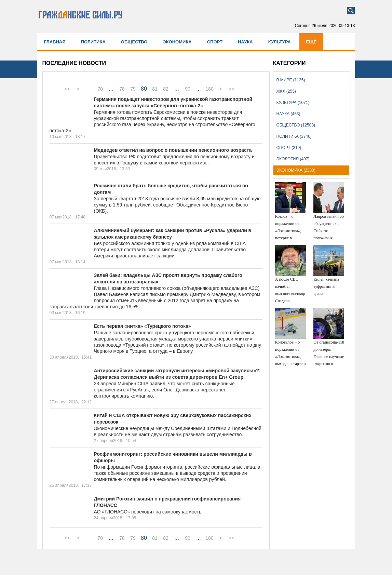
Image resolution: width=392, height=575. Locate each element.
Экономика (177, 42)
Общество (134, 42)
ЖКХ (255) (286, 91)
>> (231, 89)
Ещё (312, 42)
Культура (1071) (293, 103)
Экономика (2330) (296, 170)
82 (166, 89)
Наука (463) (288, 114)
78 (122, 89)
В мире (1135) (290, 80)
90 (188, 89)
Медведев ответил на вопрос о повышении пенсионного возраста (173, 150)
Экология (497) (293, 159)
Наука (245, 42)
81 (155, 89)
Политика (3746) (294, 136)
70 (100, 89)
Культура (280, 42)
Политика (93, 42)
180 (209, 89)
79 (133, 89)
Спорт (215, 42)
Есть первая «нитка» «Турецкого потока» (143, 326)
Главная (55, 42)
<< (67, 89)
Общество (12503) (296, 125)
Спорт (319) (289, 148)
